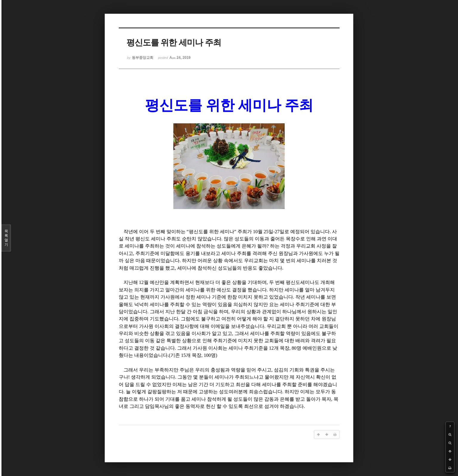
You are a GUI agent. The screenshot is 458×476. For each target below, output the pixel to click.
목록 (6, 238)
